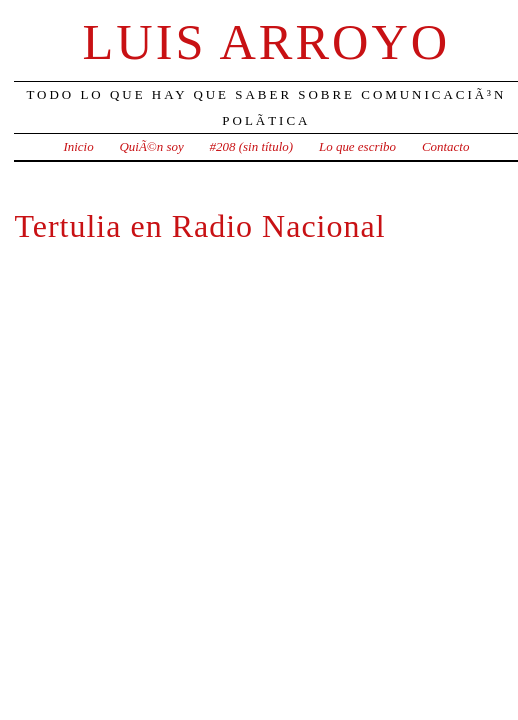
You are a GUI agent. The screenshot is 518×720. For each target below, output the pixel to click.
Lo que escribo (357, 146)
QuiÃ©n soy (152, 146)
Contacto (446, 146)
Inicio (78, 146)
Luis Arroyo (267, 42)
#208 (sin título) (251, 146)
